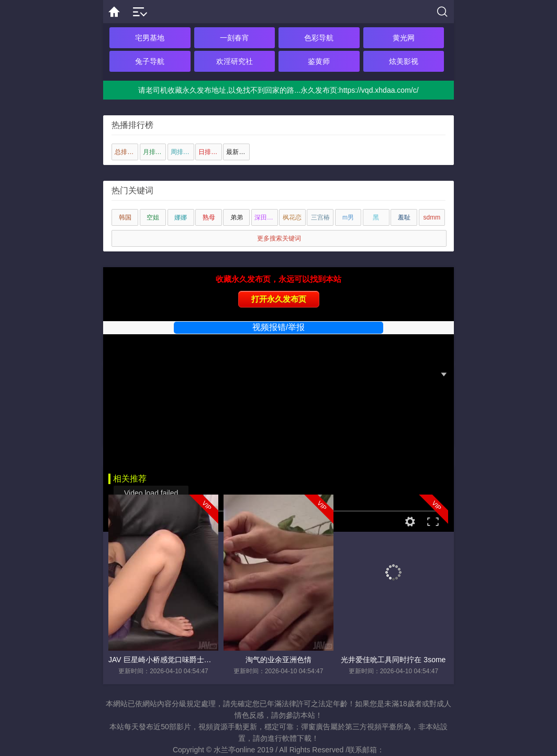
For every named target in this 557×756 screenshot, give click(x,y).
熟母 (209, 217)
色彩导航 (319, 38)
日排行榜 (210, 152)
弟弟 (237, 217)
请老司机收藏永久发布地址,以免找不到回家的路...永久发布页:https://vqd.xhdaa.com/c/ (278, 90)
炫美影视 (404, 61)
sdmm (432, 217)
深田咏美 (266, 217)
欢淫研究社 (235, 61)
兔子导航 (150, 61)
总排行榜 (126, 152)
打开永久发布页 (279, 299)
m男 (348, 217)
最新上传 (238, 152)
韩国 (125, 217)
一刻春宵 (235, 38)
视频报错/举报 (278, 327)
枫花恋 (292, 217)
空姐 (153, 217)
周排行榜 (182, 152)
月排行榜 (155, 152)
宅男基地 (150, 38)
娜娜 (181, 217)
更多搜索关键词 (279, 238)
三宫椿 (320, 217)
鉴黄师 (319, 61)
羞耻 (404, 217)
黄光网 (404, 38)
